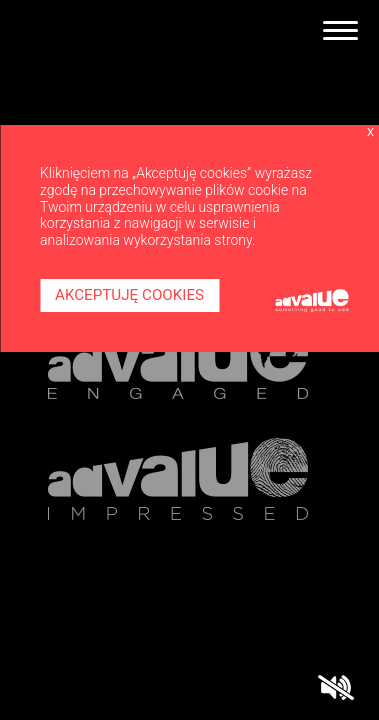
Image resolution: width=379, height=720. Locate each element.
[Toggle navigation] (340, 31)
